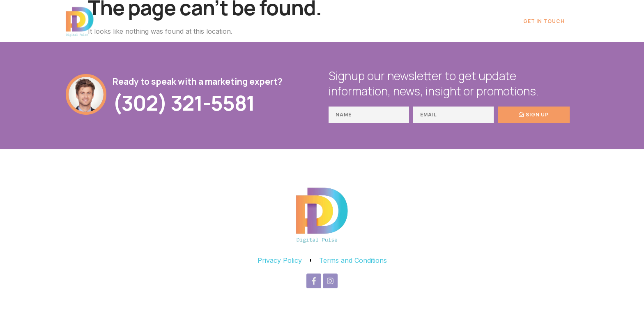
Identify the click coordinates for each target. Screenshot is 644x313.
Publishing (438, 21)
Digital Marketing (324, 21)
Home (272, 21)
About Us (483, 21)
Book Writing (386, 21)
